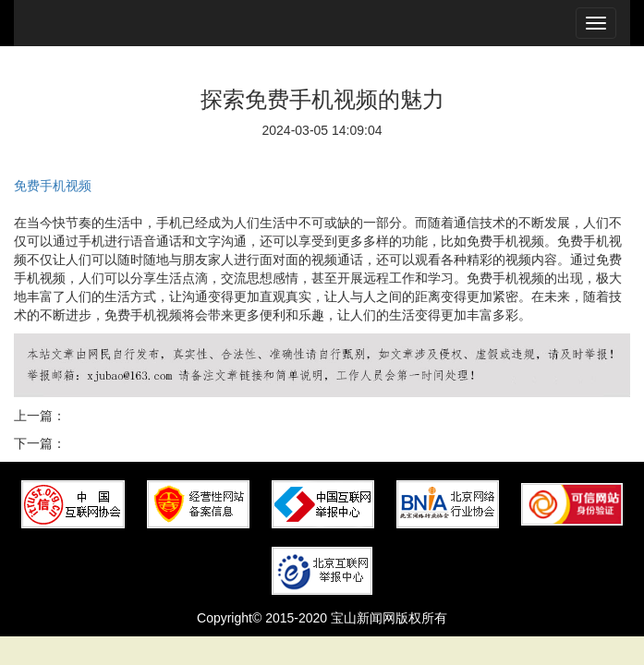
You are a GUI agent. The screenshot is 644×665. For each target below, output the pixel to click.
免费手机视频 (53, 186)
